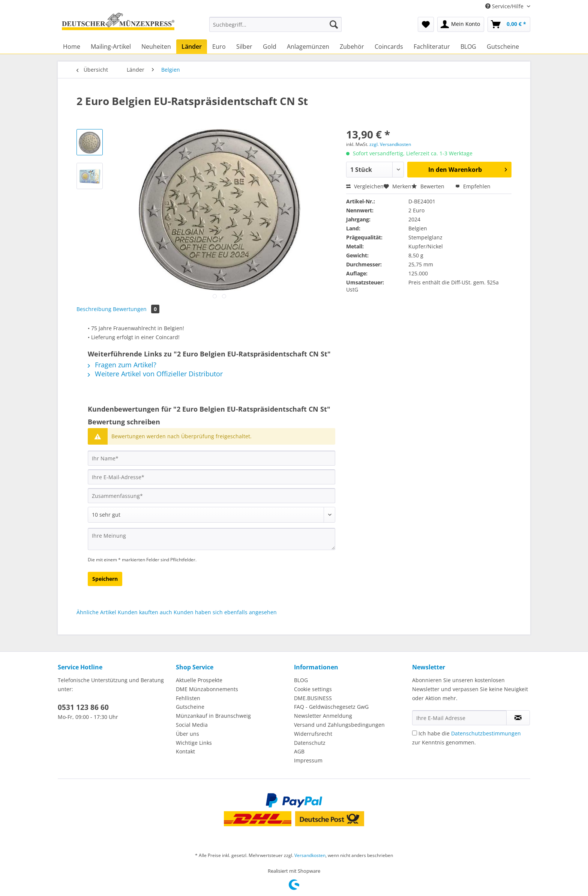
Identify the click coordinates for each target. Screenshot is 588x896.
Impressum (308, 760)
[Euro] (219, 47)
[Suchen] (334, 24)
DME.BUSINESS (313, 698)
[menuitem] (275, 28)
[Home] (72, 47)
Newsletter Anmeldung (323, 716)
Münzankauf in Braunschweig (213, 716)
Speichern (105, 579)
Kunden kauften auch (145, 612)
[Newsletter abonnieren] (518, 718)
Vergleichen (365, 186)
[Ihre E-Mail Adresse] (459, 718)
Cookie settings (313, 689)
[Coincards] (389, 47)
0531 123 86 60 (83, 707)
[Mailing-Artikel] (111, 47)
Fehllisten (188, 698)
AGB (299, 751)
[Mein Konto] (461, 24)
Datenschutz (310, 743)
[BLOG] (468, 47)
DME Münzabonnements (207, 689)
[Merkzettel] (426, 24)
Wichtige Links (194, 743)
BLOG (301, 680)
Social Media (192, 725)
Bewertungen (136, 309)
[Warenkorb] (509, 24)
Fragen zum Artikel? (122, 365)
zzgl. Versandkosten (390, 144)
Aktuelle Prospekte (199, 680)
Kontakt (185, 751)
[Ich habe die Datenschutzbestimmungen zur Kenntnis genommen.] (415, 733)
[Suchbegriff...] (275, 24)
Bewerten (429, 186)
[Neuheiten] (156, 47)
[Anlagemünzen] (308, 47)
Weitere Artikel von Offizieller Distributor (155, 374)
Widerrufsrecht (313, 734)
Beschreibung (94, 309)
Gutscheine (190, 707)
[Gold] (270, 47)
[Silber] (244, 47)
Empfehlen (473, 186)
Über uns (187, 734)
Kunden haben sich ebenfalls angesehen (225, 612)
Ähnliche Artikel (96, 612)
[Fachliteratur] (432, 47)
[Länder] (192, 47)
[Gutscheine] (503, 47)
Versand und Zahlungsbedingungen (339, 725)
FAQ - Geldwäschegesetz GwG (331, 707)
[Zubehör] (352, 47)
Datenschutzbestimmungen (486, 733)
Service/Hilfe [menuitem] (505, 6)
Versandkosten (310, 855)
